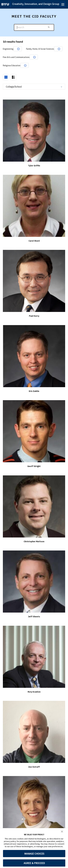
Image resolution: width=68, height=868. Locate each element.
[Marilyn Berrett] (34, 807)
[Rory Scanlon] (34, 657)
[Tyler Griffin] (34, 131)
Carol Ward (34, 241)
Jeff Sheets (34, 617)
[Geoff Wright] (34, 431)
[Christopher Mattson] (34, 506)
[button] (62, 831)
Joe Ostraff (34, 767)
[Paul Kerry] (34, 281)
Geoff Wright (34, 466)
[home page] (5, 4)
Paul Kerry (34, 316)
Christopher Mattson (34, 541)
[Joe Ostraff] (34, 732)
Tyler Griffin (34, 166)
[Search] (34, 27)
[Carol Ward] (34, 206)
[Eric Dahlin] (34, 356)
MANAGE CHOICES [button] (34, 854)
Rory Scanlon (34, 692)
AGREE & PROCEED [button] (34, 863)
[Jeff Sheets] (34, 581)
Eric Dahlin (34, 391)
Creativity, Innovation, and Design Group (36, 4)
